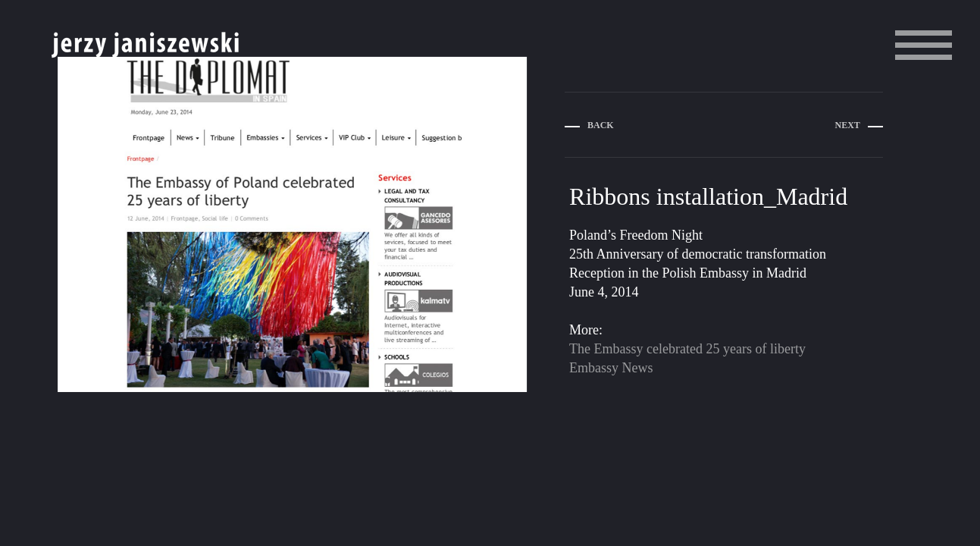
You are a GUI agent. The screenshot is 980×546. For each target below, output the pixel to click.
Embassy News (611, 368)
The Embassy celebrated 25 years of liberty (687, 349)
